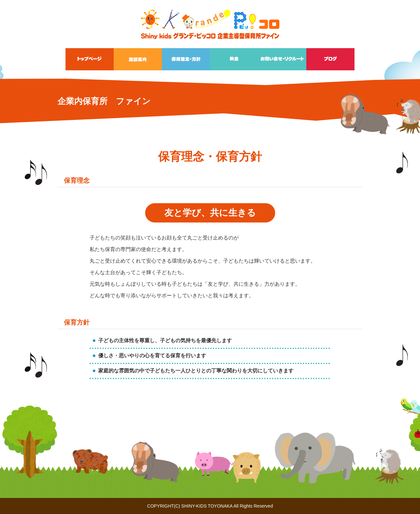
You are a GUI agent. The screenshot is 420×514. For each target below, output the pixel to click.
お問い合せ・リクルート (282, 59)
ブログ (330, 59)
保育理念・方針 (186, 59)
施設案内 (138, 59)
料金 (234, 59)
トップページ (90, 59)
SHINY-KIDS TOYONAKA (207, 506)
